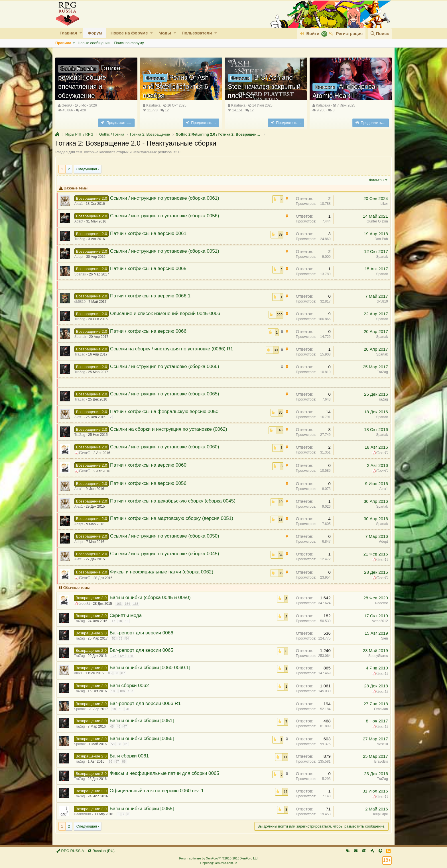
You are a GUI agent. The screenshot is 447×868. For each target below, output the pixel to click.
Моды (165, 33)
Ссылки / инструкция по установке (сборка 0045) (166, 554)
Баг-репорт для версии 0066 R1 (147, 703)
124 (124, 656)
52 (115, 638)
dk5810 (381, 301)
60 (121, 744)
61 (128, 744)
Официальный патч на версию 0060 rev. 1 (158, 791)
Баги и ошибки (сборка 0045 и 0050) (152, 598)
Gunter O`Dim (376, 221)
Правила (63, 43)
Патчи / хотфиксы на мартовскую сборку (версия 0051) (173, 518)
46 (120, 726)
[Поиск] (380, 33)
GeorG (67, 105)
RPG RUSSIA (70, 851)
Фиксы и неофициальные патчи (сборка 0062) (163, 572)
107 (132, 691)
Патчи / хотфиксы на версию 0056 (150, 483)
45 (113, 726)
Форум (95, 33)
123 (115, 656)
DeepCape (378, 814)
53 (122, 638)
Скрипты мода (127, 615)
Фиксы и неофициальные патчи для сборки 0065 (166, 773)
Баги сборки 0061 (131, 756)
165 (137, 604)
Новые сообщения (94, 43)
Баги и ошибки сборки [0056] (143, 739)
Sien (383, 638)
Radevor (380, 603)
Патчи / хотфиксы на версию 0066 (150, 331)
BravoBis (379, 761)
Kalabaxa (153, 105)
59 (114, 744)
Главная (68, 33)
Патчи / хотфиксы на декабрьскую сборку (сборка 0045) (174, 501)
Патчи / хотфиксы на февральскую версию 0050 (166, 411)
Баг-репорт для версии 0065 (143, 650)
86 (118, 673)
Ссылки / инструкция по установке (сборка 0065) (166, 394)
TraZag (381, 372)
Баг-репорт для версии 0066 (143, 633)
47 (127, 726)
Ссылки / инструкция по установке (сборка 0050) (166, 536)
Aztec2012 (378, 621)
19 (128, 621)
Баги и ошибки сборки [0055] (143, 809)
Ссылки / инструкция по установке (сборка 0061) (166, 198)
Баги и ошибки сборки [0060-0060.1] (152, 668)
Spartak (380, 257)
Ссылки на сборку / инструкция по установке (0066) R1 (173, 349)
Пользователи (197, 33)
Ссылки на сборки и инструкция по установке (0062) (170, 429)
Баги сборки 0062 (131, 686)
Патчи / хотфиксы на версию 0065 (150, 268)
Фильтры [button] (375, 180)
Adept (382, 542)
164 (129, 604)
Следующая (87, 169)
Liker (383, 204)
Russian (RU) (101, 851)
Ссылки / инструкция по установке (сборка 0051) (166, 251)
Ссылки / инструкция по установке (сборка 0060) (166, 447)
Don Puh (380, 239)
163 (121, 604)
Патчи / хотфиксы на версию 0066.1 (152, 296)
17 (115, 621)
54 (129, 638)
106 (124, 691)
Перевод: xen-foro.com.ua (219, 863)
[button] (81, 33)
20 (129, 709)
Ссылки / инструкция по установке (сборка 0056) (166, 216)
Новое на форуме (129, 33)
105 (115, 691)
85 (111, 673)
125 (132, 656)
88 (125, 761)
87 (125, 673)
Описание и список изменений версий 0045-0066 (167, 313)
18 (122, 621)
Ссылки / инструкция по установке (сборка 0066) (166, 366)
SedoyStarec (376, 656)
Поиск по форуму (129, 43)
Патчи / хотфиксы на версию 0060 (150, 465)
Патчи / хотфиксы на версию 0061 (150, 233)
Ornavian (379, 709)
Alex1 (382, 489)
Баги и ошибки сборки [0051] (143, 721)
